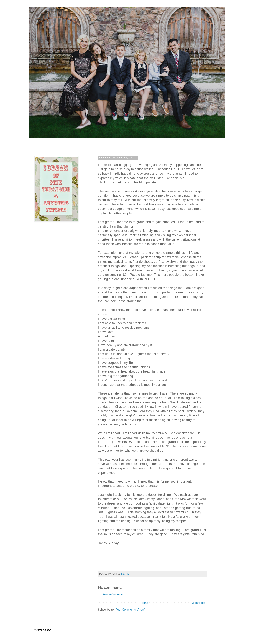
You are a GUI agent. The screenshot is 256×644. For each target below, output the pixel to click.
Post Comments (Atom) (130, 610)
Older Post (199, 603)
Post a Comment (113, 594)
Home (144, 603)
